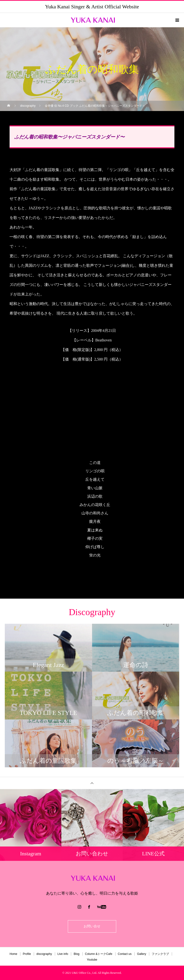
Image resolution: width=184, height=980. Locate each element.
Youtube (92, 960)
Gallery (142, 954)
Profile (27, 954)
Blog (76, 954)
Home (13, 954)
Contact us (125, 954)
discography (44, 954)
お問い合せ (92, 926)
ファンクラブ (160, 954)
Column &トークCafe (99, 954)
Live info (63, 954)
